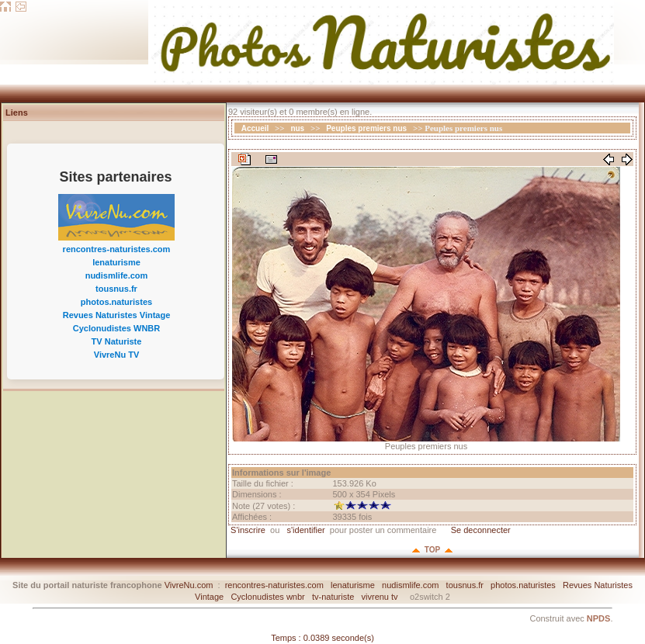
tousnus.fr (116, 289)
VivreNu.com (189, 585)
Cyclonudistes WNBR (116, 328)
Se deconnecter (480, 530)
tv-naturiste (333, 597)
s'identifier (305, 530)
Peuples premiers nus (366, 128)
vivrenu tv (380, 597)
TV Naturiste (117, 341)
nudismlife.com (117, 275)
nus (297, 128)
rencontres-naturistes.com (117, 249)
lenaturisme (116, 262)
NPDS (599, 618)
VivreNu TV (117, 355)
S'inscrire (247, 530)
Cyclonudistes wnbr (267, 597)
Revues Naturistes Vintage (117, 315)
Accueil (255, 128)
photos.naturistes (116, 302)
